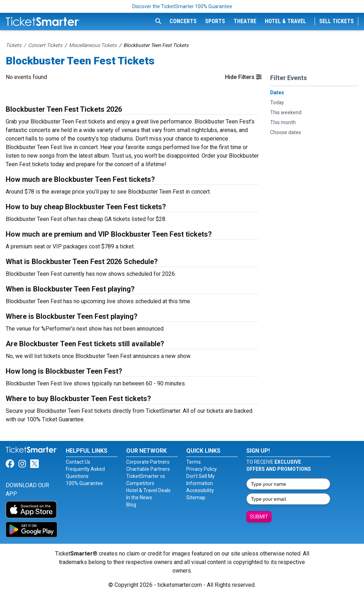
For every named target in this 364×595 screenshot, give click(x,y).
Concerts (183, 21)
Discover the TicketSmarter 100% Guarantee (182, 6)
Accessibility (200, 490)
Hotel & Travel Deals (148, 490)
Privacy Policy (202, 469)
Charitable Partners (148, 469)
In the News (139, 497)
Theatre (245, 21)
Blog (131, 505)
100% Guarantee (84, 483)
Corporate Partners (148, 462)
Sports (215, 21)
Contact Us (78, 462)
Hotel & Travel (285, 21)
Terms (194, 462)
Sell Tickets (336, 21)
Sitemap (196, 497)
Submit (259, 517)
